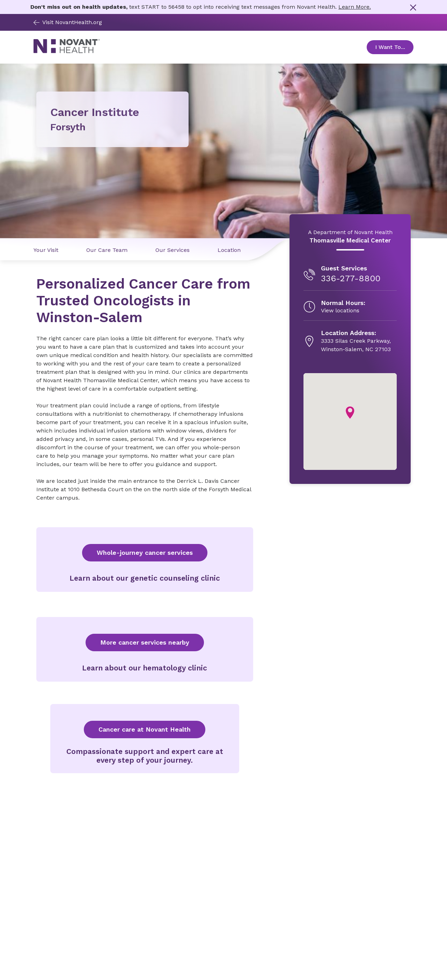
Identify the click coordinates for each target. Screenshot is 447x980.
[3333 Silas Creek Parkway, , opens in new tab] (356, 341)
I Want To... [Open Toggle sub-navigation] (394, 47)
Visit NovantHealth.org (68, 22)
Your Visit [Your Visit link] (46, 250)
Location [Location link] (229, 250)
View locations (340, 310)
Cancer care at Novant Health (145, 729)
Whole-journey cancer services (145, 553)
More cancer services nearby (145, 642)
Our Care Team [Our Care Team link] (107, 250)
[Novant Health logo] (67, 51)
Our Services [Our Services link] (173, 250)
